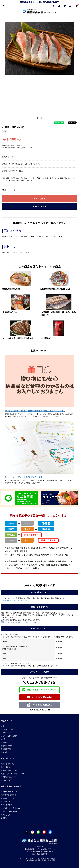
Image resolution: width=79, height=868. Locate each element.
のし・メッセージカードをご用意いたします (24, 477)
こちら (11, 253)
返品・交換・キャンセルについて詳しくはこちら (19, 622)
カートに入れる (40, 199)
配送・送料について (8, 767)
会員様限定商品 (7, 749)
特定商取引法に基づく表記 (11, 808)
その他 (3, 739)
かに (2, 726)
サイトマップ (6, 821)
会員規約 (4, 818)
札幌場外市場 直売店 (8, 795)
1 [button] (38, 118)
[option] (39, 48)
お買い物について (7, 764)
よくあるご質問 (7, 780)
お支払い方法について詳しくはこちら (15, 601)
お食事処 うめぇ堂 (8, 798)
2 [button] (41, 118)
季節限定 (4, 752)
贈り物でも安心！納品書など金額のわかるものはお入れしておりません (35, 411)
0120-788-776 (42, 854)
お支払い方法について (9, 770)
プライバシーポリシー (9, 812)
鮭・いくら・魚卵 (7, 729)
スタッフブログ (7, 805)
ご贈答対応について (8, 777)
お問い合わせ (6, 815)
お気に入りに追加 (40, 206)
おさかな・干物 (7, 732)
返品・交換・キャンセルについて (13, 774)
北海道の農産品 (7, 746)
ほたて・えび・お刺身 (9, 736)
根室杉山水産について (9, 792)
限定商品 (4, 742)
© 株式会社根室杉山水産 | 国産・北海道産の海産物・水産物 (39, 860)
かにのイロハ (6, 802)
